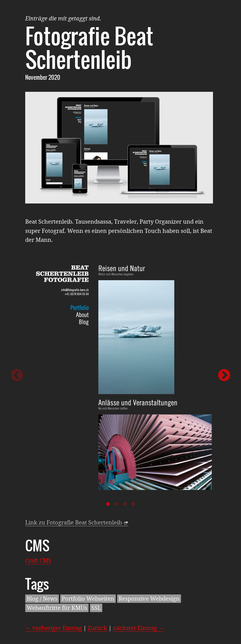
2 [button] (116, 504)
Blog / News (42, 599)
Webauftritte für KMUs (57, 608)
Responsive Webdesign (149, 599)
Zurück (97, 628)
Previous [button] (17, 376)
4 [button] (133, 504)
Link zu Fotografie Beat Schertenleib (74, 523)
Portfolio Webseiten (88, 599)
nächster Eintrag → (138, 628)
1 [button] (108, 504)
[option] (121, 376)
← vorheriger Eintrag (54, 628)
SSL (96, 608)
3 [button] (125, 504)
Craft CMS (38, 561)
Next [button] (224, 376)
